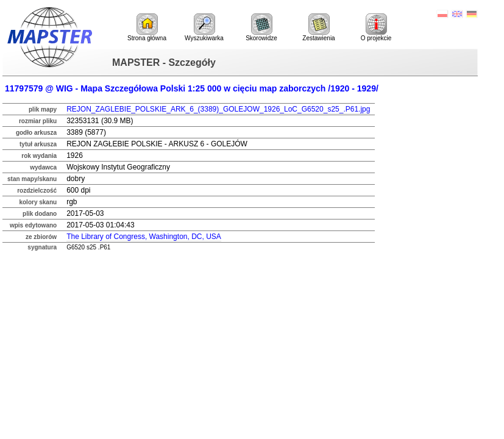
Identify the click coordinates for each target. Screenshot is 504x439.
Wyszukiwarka (204, 27)
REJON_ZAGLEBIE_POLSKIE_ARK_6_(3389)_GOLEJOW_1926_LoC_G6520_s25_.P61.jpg (218, 109)
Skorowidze (261, 27)
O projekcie (376, 27)
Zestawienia (318, 27)
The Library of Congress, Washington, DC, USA (144, 237)
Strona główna (147, 27)
